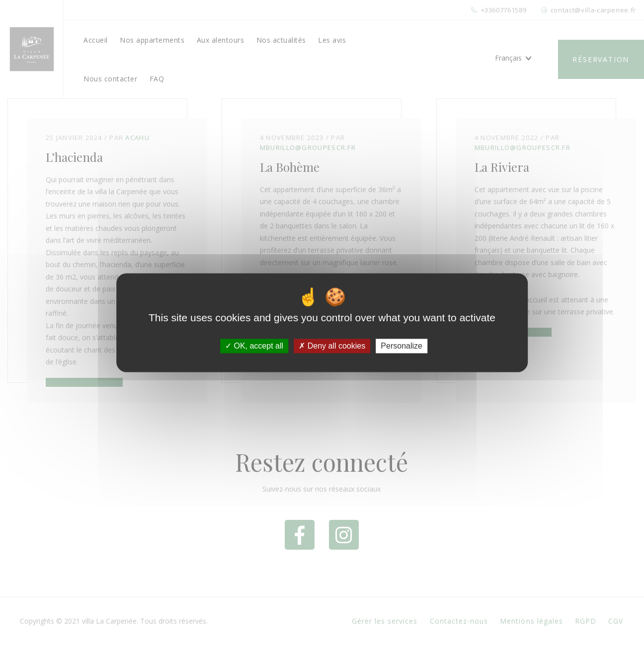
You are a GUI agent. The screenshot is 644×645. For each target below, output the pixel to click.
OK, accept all (254, 346)
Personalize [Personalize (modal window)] (402, 346)
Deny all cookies (332, 346)
